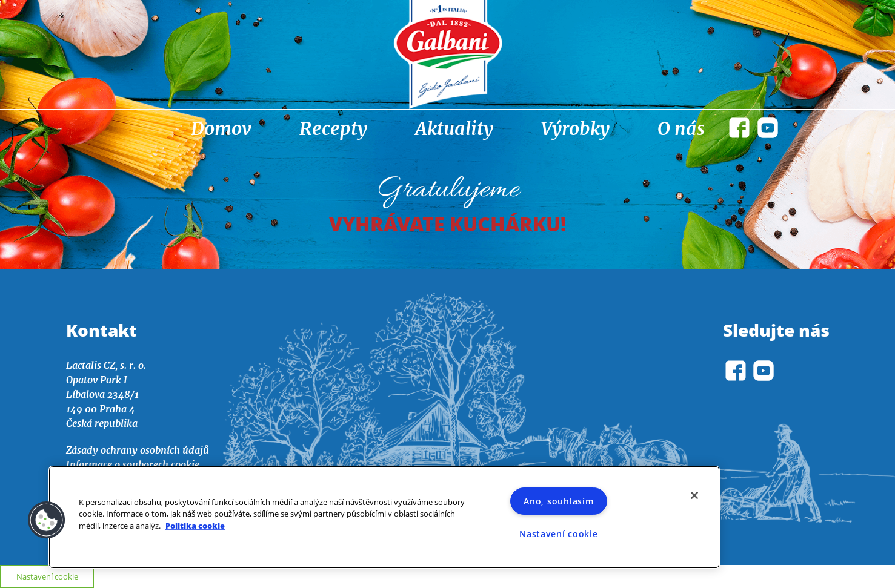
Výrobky (575, 128)
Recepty (333, 128)
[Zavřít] (694, 495)
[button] (47, 520)
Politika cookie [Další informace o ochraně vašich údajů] (195, 526)
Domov (221, 128)
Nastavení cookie (559, 534)
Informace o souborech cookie (133, 464)
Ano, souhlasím (558, 501)
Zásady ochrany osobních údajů (138, 450)
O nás (681, 128)
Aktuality (454, 128)
